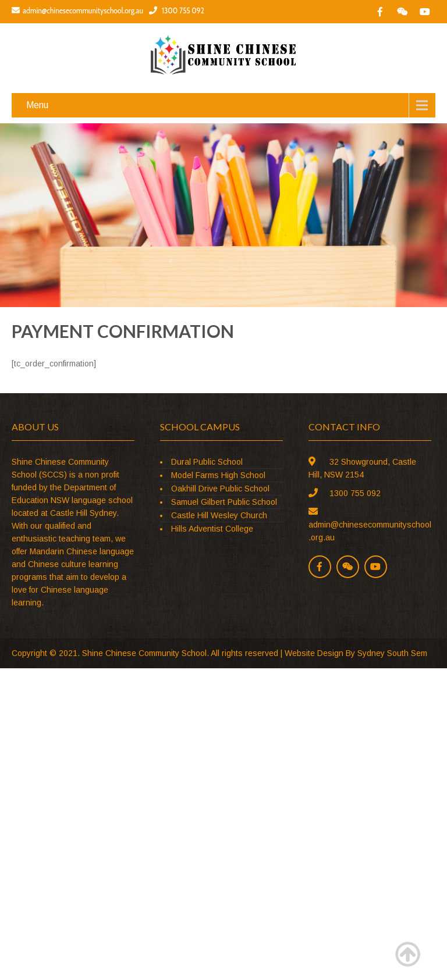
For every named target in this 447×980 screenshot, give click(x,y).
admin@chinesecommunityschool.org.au (77, 10)
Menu (37, 105)
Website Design (314, 653)
